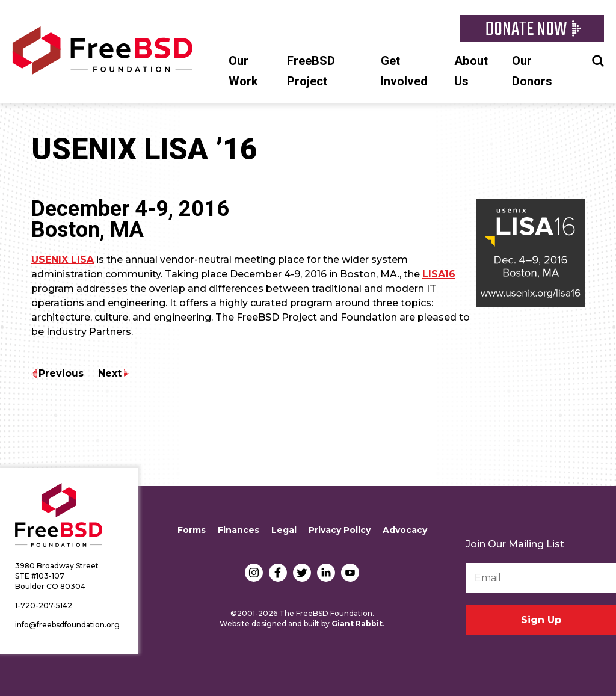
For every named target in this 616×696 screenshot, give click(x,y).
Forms (192, 530)
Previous (61, 373)
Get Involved (404, 71)
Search (598, 60)
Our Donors (532, 71)
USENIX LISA (63, 260)
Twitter (302, 573)
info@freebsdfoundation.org (67, 625)
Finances (239, 530)
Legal (284, 530)
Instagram (254, 573)
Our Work (243, 71)
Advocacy (405, 530)
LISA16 (439, 274)
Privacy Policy (340, 530)
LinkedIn (326, 573)
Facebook (278, 573)
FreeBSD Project (311, 71)
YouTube (350, 573)
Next (110, 373)
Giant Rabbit (357, 624)
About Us (471, 71)
